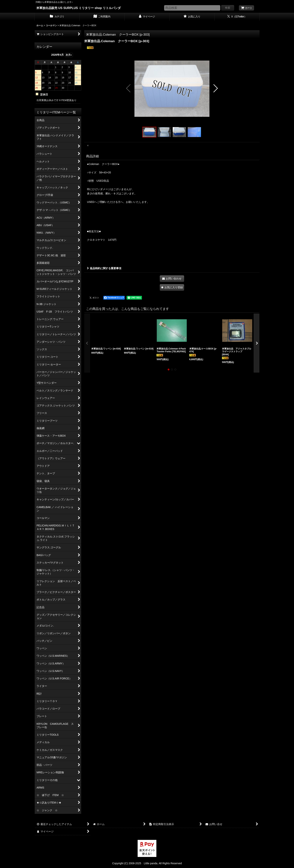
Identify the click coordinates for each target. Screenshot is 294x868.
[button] (129, 88)
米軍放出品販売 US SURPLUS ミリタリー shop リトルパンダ (79, 8)
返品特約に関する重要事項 (104, 268)
